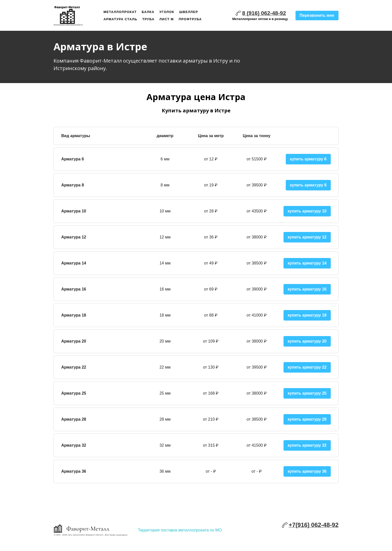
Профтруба (190, 19)
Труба (148, 19)
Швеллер (189, 12)
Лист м (167, 19)
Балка (148, 12)
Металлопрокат (120, 12)
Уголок (167, 12)
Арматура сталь (120, 19)
